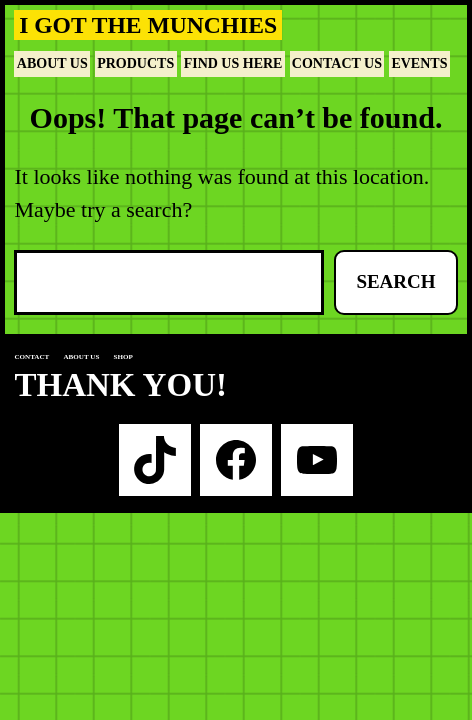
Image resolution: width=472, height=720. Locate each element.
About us (81, 357)
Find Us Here (233, 63)
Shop (123, 357)
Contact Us (337, 63)
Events (419, 63)
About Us (52, 63)
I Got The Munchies (148, 25)
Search (395, 281)
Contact (31, 357)
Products (135, 63)
